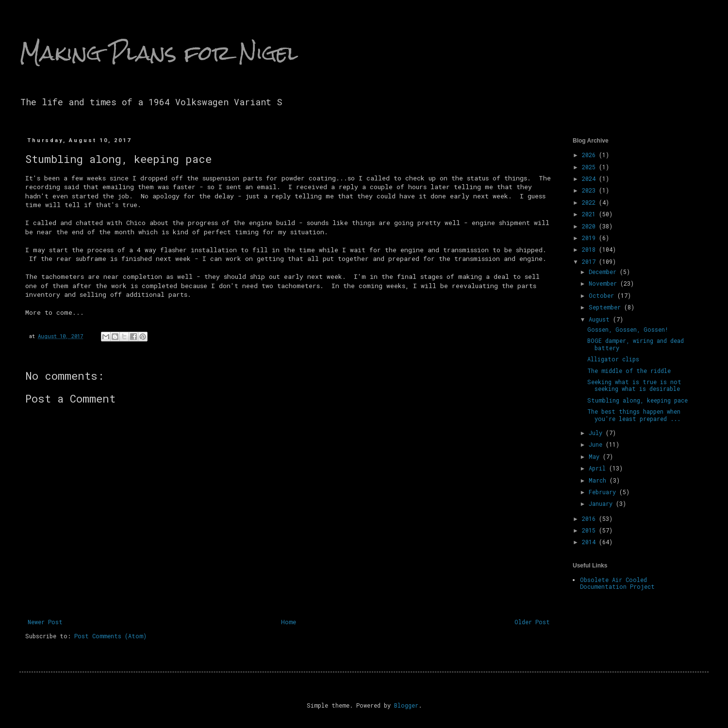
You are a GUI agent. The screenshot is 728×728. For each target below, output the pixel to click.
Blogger (406, 705)
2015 (590, 530)
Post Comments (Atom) (110, 636)
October (603, 295)
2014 (590, 542)
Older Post (532, 622)
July (597, 433)
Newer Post (45, 622)
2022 (590, 202)
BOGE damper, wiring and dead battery (636, 344)
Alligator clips (613, 359)
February (604, 492)
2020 (590, 226)
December (604, 272)
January (602, 503)
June (597, 444)
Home (289, 622)
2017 (590, 261)
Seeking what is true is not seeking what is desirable (634, 385)
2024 (590, 178)
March (599, 480)
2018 (590, 249)
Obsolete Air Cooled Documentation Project (617, 583)
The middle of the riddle (629, 371)
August (601, 319)
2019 (590, 238)
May (596, 456)
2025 (590, 167)
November (604, 283)
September (606, 307)
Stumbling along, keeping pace (637, 400)
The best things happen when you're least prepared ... (634, 415)
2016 (590, 518)
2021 (590, 214)
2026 (590, 155)
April (599, 468)
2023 (590, 190)
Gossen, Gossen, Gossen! (628, 329)
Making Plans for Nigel (159, 53)
